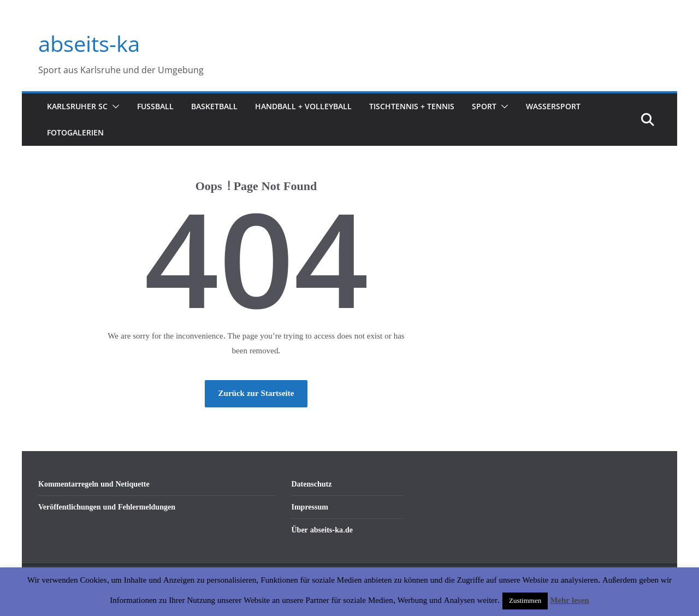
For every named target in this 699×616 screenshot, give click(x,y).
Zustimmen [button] (525, 601)
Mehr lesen (569, 600)
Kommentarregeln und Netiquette (94, 484)
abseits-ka (89, 43)
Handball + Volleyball (303, 106)
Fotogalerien (75, 132)
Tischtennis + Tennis (412, 106)
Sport (484, 106)
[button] (114, 106)
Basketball (214, 106)
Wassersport (553, 106)
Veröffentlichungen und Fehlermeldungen (107, 507)
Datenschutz (312, 484)
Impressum (310, 507)
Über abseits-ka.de (322, 530)
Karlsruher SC (77, 106)
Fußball (155, 106)
